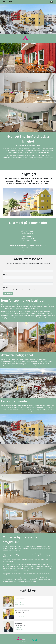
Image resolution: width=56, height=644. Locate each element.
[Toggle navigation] (52, 2)
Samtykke (5, 287)
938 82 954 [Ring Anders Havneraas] (18, 602)
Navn (4, 268)
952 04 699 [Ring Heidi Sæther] (18, 628)
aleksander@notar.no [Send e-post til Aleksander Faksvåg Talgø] (21, 617)
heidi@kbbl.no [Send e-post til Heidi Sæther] (19, 630)
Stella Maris (7, 2)
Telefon (5, 275)
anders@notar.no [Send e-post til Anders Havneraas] (20, 604)
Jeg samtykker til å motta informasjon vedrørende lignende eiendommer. (23, 290)
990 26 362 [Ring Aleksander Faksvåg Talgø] (18, 615)
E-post (5, 281)
